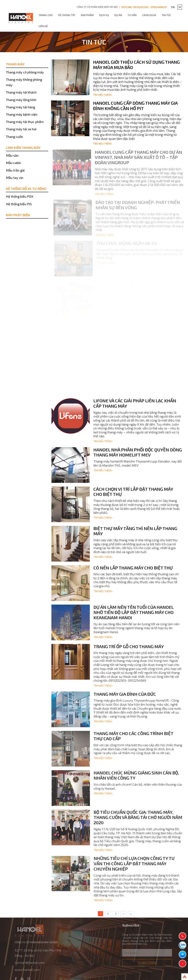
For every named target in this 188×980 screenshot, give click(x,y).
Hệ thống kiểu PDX (20, 196)
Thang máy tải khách (21, 92)
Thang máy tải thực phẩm (25, 122)
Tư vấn (132, 15)
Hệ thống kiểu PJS (19, 204)
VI (180, 7)
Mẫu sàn (12, 155)
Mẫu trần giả (15, 170)
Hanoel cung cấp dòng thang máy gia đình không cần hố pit (135, 106)
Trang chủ (46, 15)
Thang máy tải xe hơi (21, 129)
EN (173, 7)
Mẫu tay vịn (15, 178)
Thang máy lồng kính (21, 100)
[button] (182, 964)
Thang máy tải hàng (20, 107)
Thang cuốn (14, 137)
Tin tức (166, 15)
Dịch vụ (104, 15)
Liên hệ (43, 26)
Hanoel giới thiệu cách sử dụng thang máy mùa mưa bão (136, 65)
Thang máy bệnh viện (22, 114)
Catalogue (149, 15)
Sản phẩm (87, 15)
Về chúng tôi (67, 15)
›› (131, 914)
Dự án (118, 15)
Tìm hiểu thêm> (103, 95)
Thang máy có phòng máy (25, 72)
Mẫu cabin (13, 163)
